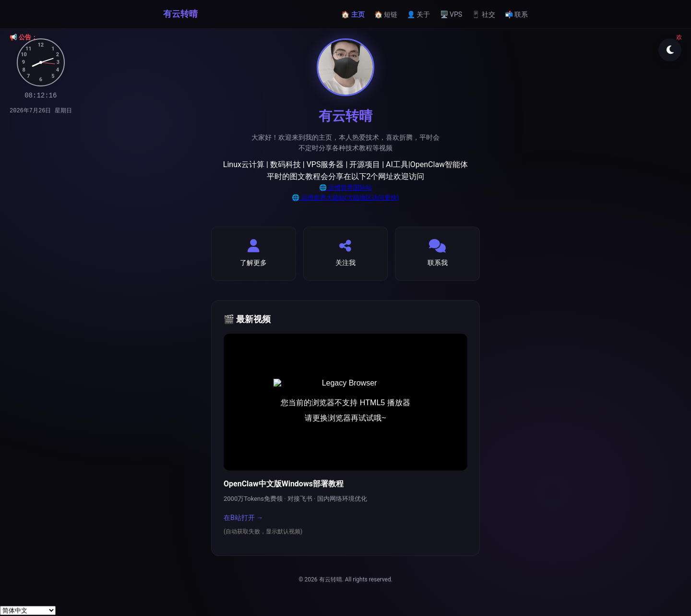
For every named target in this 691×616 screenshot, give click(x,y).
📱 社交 (483, 14)
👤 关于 (418, 14)
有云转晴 (180, 14)
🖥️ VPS (451, 14)
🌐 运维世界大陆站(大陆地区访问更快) (345, 198)
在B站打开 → (243, 518)
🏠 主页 (353, 14)
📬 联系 (516, 14)
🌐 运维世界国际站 (345, 187)
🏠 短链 (386, 14)
